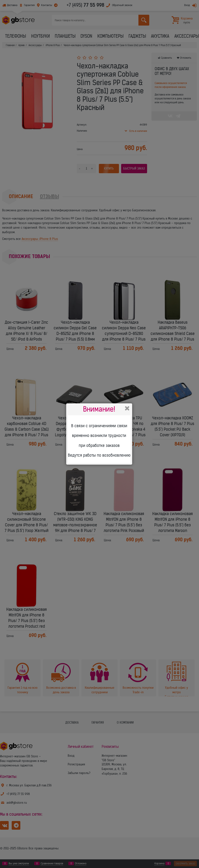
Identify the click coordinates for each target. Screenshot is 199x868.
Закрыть (127, 408)
